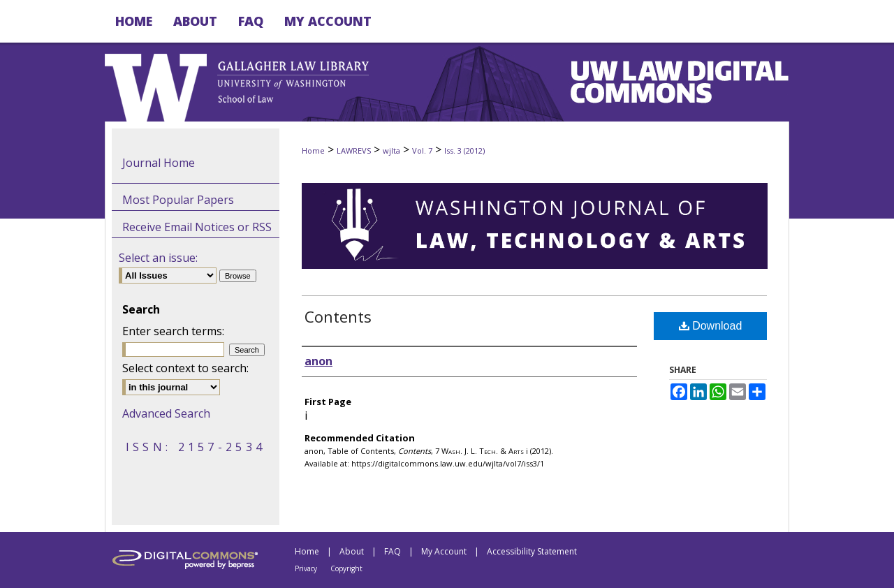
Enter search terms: (173, 331)
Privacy (306, 568)
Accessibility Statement (532, 551)
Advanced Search (166, 413)
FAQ (393, 551)
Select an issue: (158, 258)
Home (313, 150)
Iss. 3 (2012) (464, 150)
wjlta (391, 150)
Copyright (346, 568)
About (352, 551)
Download (711, 326)
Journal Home (159, 163)
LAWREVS (354, 150)
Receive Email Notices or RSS (197, 227)
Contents (338, 316)
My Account (444, 551)
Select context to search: (185, 368)
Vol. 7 (422, 150)
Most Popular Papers (178, 200)
